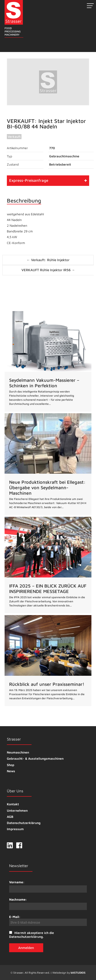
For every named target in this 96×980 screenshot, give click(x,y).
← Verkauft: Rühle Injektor (48, 260)
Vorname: (17, 882)
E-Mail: (48, 920)
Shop (11, 765)
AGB (10, 817)
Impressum (15, 829)
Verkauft (14, 136)
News (11, 771)
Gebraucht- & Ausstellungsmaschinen (35, 758)
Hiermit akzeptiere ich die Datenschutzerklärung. (32, 935)
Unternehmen (17, 810)
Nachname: (18, 899)
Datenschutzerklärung (24, 823)
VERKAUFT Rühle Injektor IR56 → (48, 270)
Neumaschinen (18, 752)
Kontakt (13, 804)
